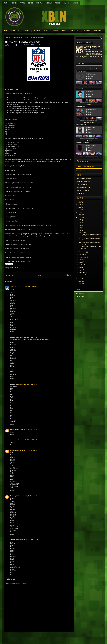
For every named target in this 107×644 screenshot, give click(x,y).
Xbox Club (49, 3)
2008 (79, 284)
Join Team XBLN (75, 31)
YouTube (14, 3)
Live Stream (37, 31)
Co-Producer (89, 87)
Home (6, 31)
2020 (79, 207)
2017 (79, 215)
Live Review (80, 184)
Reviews (55, 31)
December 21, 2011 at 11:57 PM (28, 384)
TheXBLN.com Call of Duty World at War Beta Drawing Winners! (93, 48)
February (82, 272)
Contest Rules (80, 297)
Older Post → (70, 275)
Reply (12, 332)
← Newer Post (9, 275)
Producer (89, 140)
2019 (79, 210)
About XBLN (87, 31)
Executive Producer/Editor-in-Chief (89, 69)
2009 (79, 281)
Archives (89, 42)
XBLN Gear (67, 3)
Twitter (22, 3)
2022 (79, 202)
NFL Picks (14, 38)
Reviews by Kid (82, 187)
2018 (79, 212)
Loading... (79, 170)
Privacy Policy (80, 293)
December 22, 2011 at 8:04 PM (28, 440)
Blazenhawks (14, 450)
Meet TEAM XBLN (16, 31)
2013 (79, 225)
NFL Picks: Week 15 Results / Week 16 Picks (23, 42)
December (83, 232)
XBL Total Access (82, 179)
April (81, 270)
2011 (79, 230)
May (81, 267)
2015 (79, 220)
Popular (80, 42)
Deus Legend (14, 430)
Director (89, 105)
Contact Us (97, 31)
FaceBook (58, 3)
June (81, 265)
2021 (79, 205)
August (82, 260)
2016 (79, 217)
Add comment (10, 579)
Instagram (39, 3)
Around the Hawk (82, 190)
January (82, 275)
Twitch (6, 3)
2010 (79, 279)
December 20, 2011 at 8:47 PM (28, 337)
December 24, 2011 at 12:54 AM (28, 540)
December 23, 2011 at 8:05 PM (28, 450)
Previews (47, 31)
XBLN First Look (82, 182)
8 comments (37, 45)
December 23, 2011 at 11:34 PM (29, 496)
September (83, 257)
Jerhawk (12, 45)
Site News (64, 31)
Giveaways (27, 31)
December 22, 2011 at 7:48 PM (28, 430)
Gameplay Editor (89, 122)
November (83, 252)
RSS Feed (75, 3)
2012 (79, 228)
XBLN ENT (80, 193)
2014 (79, 223)
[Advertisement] (29, 637)
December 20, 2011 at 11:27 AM (28, 287)
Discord (30, 3)
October (82, 254)
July (81, 262)
